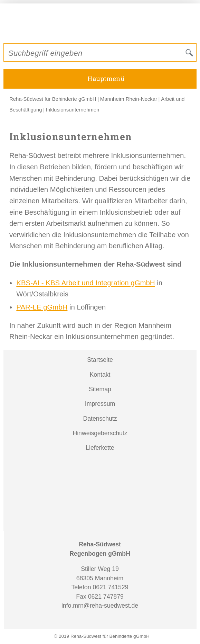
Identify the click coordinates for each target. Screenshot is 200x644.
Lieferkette (100, 448)
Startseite (100, 360)
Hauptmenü (106, 79)
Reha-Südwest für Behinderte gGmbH (53, 99)
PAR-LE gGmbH (42, 307)
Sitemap (100, 389)
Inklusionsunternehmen (73, 110)
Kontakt (100, 375)
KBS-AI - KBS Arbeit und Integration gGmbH (85, 283)
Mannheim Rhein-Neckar (129, 99)
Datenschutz (100, 419)
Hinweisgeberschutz (100, 433)
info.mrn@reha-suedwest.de (100, 606)
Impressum (100, 404)
